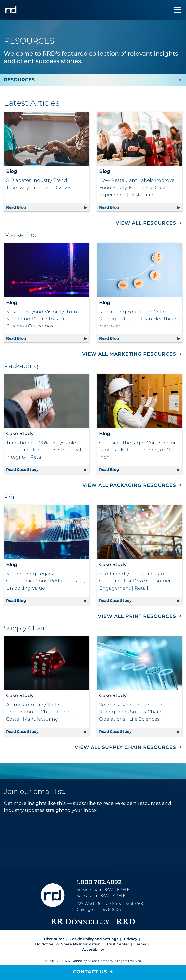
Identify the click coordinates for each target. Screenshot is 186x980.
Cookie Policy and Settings (94, 939)
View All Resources (146, 223)
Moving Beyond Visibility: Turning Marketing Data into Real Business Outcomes (46, 319)
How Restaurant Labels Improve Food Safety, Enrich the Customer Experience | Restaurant (139, 187)
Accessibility (93, 949)
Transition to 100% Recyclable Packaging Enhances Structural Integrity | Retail (44, 450)
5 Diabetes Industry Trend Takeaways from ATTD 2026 (38, 184)
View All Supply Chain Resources (125, 747)
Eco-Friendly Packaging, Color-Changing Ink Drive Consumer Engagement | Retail (136, 581)
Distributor (54, 939)
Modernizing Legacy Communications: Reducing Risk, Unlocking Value (46, 581)
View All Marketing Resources (129, 354)
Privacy (131, 939)
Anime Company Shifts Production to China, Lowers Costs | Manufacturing (40, 712)
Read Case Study (47, 469)
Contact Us (90, 972)
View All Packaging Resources (129, 485)
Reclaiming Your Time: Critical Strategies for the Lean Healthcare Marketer (139, 319)
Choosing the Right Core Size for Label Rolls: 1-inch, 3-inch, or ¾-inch (137, 450)
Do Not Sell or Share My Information (68, 944)
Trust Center (118, 944)
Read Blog (47, 207)
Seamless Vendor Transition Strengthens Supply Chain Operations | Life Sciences (132, 712)
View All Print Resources (137, 616)
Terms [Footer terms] (140, 944)
